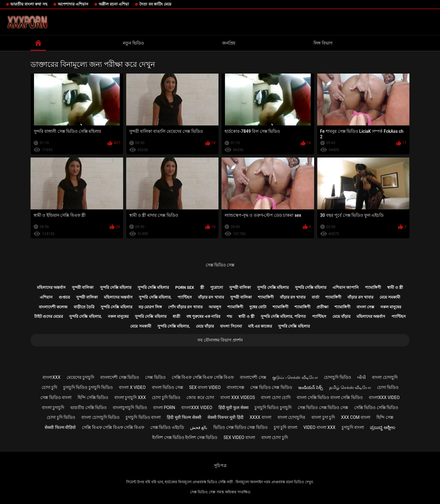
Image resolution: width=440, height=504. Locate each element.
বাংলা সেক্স (365, 307)
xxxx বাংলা (260, 417)
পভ (229, 316)
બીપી (361, 377)
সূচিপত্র (220, 466)
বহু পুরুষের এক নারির (204, 316)
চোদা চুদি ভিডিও (166, 397)
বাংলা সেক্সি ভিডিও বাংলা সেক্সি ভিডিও (330, 397)
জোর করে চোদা (200, 397)
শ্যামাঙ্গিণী (373, 287)
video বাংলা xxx (319, 427)
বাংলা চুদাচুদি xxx (130, 397)
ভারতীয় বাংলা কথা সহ (29, 4)
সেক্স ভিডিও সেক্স (220, 265)
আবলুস (215, 307)
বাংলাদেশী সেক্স (253, 377)
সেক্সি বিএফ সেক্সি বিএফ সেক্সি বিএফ (203, 377)
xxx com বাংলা (356, 417)
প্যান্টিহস (185, 297)
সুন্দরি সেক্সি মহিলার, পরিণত (283, 316)
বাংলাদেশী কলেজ (53, 307)
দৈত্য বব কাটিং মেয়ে (155, 4)
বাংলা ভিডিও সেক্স (167, 387)
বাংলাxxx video (384, 397)
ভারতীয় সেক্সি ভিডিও (88, 408)
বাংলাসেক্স (235, 387)
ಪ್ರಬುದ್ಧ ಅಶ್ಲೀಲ (383, 427)
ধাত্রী (176, 316)
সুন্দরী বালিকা (83, 287)
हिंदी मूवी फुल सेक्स (233, 408)
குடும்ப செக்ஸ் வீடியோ (295, 377)
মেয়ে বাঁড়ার (341, 316)
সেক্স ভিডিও (155, 377)
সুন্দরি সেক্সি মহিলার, (155, 297)
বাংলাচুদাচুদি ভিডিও (130, 408)
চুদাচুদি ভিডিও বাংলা (143, 417)
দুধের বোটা (258, 307)
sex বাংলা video (205, 387)
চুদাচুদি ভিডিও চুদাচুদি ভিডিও (88, 387)
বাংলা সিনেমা (231, 326)
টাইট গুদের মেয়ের (49, 316)
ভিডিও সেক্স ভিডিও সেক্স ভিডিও (240, 427)
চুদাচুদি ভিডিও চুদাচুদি (273, 408)
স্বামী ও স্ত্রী (395, 287)
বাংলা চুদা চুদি (323, 417)
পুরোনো (217, 287)
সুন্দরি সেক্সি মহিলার (116, 287)
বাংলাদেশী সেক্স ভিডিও (120, 377)
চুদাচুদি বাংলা (353, 427)
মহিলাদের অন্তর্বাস (51, 287)
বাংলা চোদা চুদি (275, 437)
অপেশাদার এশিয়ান (73, 4)
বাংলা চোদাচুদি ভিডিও (100, 417)
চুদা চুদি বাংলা (286, 427)
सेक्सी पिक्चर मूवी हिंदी (226, 417)
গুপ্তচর (64, 297)
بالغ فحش (199, 427)
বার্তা (315, 297)
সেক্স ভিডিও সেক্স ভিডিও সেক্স (323, 408)
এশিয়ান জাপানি (346, 287)
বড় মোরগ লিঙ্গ (150, 307)
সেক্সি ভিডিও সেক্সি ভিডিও (376, 408)
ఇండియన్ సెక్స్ (311, 387)
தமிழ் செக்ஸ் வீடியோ (350, 387)
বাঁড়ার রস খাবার (211, 297)
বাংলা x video (132, 387)
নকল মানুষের (391, 307)
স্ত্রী (202, 287)
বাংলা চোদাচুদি (385, 377)
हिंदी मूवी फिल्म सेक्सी (184, 417)
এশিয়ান (46, 297)
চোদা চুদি (49, 387)
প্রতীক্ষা (323, 307)
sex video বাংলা (239, 437)
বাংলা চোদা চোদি (276, 397)
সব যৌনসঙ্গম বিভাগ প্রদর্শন (220, 340)
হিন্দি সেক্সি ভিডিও (93, 397)
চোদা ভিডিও (388, 387)
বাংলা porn (164, 408)
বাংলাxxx (51, 377)
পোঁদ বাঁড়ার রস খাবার (185, 307)
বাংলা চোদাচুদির (291, 417)
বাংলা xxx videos (238, 397)
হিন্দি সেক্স (385, 417)
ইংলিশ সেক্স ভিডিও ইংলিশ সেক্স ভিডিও (185, 437)
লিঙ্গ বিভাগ (323, 43)
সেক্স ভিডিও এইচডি (167, 427)
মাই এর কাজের (260, 326)
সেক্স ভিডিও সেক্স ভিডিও (271, 387)
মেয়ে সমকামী (390, 297)
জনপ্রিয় (229, 43)
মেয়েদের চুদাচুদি (80, 377)
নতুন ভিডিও (133, 43)
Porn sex (185, 287)
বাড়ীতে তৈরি (84, 307)
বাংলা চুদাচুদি (53, 408)
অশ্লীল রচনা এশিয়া (114, 4)
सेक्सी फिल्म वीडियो (60, 427)
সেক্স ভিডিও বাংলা (56, 397)
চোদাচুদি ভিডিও (337, 377)
